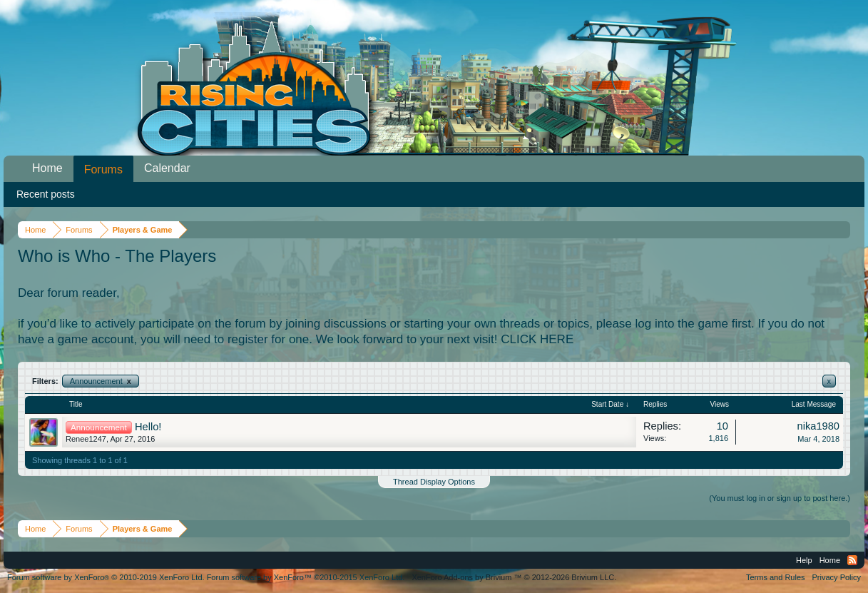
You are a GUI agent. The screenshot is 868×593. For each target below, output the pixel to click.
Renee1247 (86, 439)
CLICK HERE (537, 339)
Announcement (101, 381)
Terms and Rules (776, 577)
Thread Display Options (434, 482)
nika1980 (819, 426)
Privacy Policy (837, 577)
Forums (103, 169)
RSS (852, 560)
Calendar (167, 168)
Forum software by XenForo (106, 577)
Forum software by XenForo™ (306, 577)
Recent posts (46, 194)
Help (804, 560)
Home (47, 168)
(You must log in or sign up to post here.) (780, 498)
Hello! (148, 427)
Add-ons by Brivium (514, 577)
